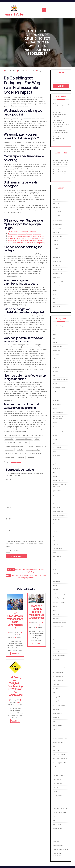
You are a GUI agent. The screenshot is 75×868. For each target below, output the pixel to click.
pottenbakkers (57, 713)
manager (56, 586)
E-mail (8, 519)
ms (54, 631)
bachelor (56, 342)
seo (54, 746)
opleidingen (56, 684)
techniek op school (59, 775)
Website (9, 530)
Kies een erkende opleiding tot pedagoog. (22, 232)
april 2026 (56, 204)
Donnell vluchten (58, 170)
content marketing (59, 392)
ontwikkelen (20, 450)
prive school (57, 717)
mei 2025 (56, 249)
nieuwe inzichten (41, 446)
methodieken (30, 446)
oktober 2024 (57, 278)
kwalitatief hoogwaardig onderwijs (14, 446)
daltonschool (57, 404)
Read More (15, 654)
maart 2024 (56, 307)
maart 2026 (56, 208)
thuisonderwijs (57, 783)
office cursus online (59, 656)
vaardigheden (31, 457)
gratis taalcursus (58, 495)
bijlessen (56, 371)
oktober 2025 (57, 228)
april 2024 (56, 302)
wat (54, 820)
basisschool (57, 351)
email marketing (58, 431)
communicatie (9, 439)
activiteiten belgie (58, 326)
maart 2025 (56, 257)
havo (54, 499)
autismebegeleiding (14, 435)
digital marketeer (58, 412)
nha (54, 639)
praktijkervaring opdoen (36, 453)
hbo (54, 503)
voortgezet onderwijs (59, 812)
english (55, 439)
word (54, 837)
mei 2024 (56, 298)
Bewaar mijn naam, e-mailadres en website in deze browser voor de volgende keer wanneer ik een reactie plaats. (24, 544)
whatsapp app (57, 825)
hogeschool (57, 520)
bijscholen (25, 435)
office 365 (56, 651)
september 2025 (58, 232)
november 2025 (58, 224)
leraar (55, 569)
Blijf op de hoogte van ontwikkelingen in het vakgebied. (26, 236)
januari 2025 (57, 265)
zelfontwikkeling (58, 845)
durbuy (55, 427)
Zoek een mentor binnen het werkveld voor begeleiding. (27, 243)
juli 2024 (55, 290)
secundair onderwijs (59, 742)
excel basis (56, 456)
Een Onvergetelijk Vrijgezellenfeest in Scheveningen (15, 620)
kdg (54, 540)
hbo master (56, 507)
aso (54, 338)
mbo (54, 610)
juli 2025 (55, 241)
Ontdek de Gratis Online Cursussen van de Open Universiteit (60, 162)
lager (54, 553)
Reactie (9, 479)
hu (54, 528)
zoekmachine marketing (60, 849)
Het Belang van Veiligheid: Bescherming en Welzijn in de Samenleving (15, 686)
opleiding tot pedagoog (11, 453)
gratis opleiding (58, 491)
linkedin (55, 573)
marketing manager (59, 602)
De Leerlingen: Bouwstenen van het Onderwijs (59, 114)
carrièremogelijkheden (37, 435)
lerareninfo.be (14, 14)
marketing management (60, 598)
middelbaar (56, 618)
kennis (27, 443)
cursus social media (59, 396)
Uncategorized (16, 462)
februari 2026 (57, 212)
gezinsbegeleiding (10, 443)
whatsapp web (57, 829)
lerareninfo (56, 160)
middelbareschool (58, 627)
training (55, 787)
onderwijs (56, 660)
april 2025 (56, 253)
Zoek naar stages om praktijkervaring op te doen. (24, 234)
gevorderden (57, 468)
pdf (54, 693)
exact (55, 443)
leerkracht (56, 561)
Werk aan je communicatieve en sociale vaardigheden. (26, 238)
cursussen (56, 400)
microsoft (56, 614)
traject (55, 792)
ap (54, 330)
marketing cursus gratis (60, 594)
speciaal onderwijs (59, 771)
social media (57, 750)
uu (54, 800)
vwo (54, 816)
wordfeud (56, 841)
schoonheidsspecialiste (60, 730)
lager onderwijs (58, 557)
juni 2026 (56, 195)
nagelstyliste (57, 635)
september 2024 (58, 282)
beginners (56, 355)
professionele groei (10, 457)
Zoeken (61, 73)
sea (54, 734)
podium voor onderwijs (60, 705)
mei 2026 (56, 199)
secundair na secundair (60, 738)
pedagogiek (23, 453)
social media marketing (60, 759)
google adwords (58, 480)
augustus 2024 (58, 286)
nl (53, 643)
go (54, 472)
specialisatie (21, 457)
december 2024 (58, 269)
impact (20, 443)
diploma (55, 423)
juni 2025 (56, 245)
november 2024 (58, 274)
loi (54, 577)
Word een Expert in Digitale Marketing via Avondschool (37, 612)
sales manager (57, 726)
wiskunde (56, 833)
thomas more (57, 779)
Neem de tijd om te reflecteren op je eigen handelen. (26, 240)
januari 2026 (57, 216)
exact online (57, 447)
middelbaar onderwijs (59, 623)
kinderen (56, 544)
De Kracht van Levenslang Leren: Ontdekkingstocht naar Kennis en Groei (61, 106)
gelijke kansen (57, 464)
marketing (56, 590)
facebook (56, 460)
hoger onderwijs (58, 511)
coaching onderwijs (59, 388)
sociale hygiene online (60, 763)
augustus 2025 (58, 236)
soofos (55, 767)
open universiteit (58, 680)
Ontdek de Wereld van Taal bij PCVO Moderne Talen (60, 139)
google (55, 476)
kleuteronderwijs (58, 548)
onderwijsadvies (9, 450)
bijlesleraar (56, 367)
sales (55, 722)
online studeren (58, 676)
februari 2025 (57, 261)
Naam (8, 508)
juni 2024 (56, 294)
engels (55, 435)
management (57, 581)
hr (54, 524)
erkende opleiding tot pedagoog (24, 439)
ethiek (37, 439)
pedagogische (57, 701)
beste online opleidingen (60, 363)
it (53, 536)
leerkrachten (57, 565)
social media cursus (59, 754)
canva (55, 384)
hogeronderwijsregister (60, 515)
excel (55, 452)
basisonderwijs (57, 346)
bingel (55, 375)
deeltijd (55, 408)
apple (55, 334)
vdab (54, 804)
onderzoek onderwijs (59, 668)
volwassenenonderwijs (60, 808)
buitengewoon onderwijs (60, 379)
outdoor (55, 689)
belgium (55, 359)
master (55, 606)
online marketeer (58, 672)
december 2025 (58, 220)
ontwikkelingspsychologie (33, 450)
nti (54, 647)
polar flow (56, 709)
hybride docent (58, 532)
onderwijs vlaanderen (59, 664)
